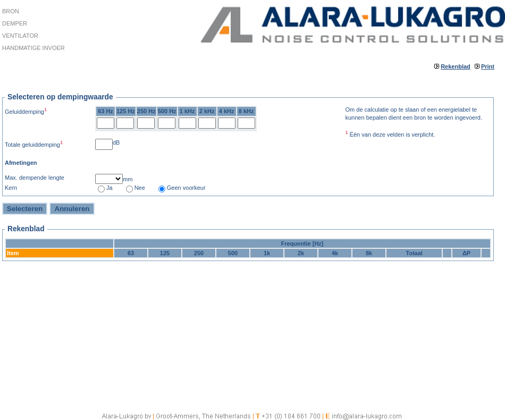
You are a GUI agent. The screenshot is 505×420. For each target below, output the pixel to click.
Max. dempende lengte (35, 178)
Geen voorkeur (186, 188)
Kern (11, 188)
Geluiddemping (26, 111)
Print (488, 66)
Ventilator (20, 36)
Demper (15, 23)
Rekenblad (456, 66)
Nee (140, 188)
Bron (11, 11)
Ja (110, 188)
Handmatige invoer (33, 48)
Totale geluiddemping (34, 144)
